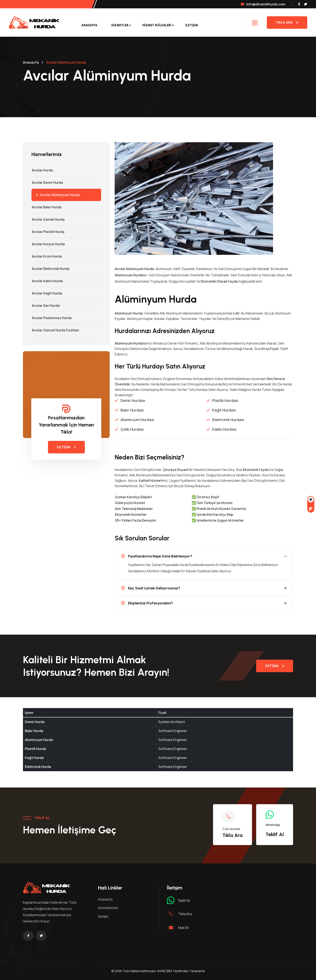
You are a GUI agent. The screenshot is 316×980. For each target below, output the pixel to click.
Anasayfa (89, 25)
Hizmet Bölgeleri (157, 25)
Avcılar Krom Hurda (47, 256)
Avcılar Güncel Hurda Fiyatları (55, 330)
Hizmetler (120, 25)
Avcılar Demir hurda (47, 182)
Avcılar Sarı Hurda (46, 306)
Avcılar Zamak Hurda (48, 219)
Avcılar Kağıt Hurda (47, 293)
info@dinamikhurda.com (263, 4)
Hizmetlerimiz (108, 908)
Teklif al (184, 901)
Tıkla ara (185, 914)
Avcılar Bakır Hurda (46, 207)
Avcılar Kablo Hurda (47, 281)
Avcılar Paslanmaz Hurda (52, 318)
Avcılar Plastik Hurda (48, 232)
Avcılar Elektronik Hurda (50, 269)
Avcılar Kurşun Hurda (48, 244)
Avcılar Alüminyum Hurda (58, 195)
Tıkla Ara (287, 22)
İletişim (192, 25)
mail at (184, 928)
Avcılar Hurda (42, 170)
